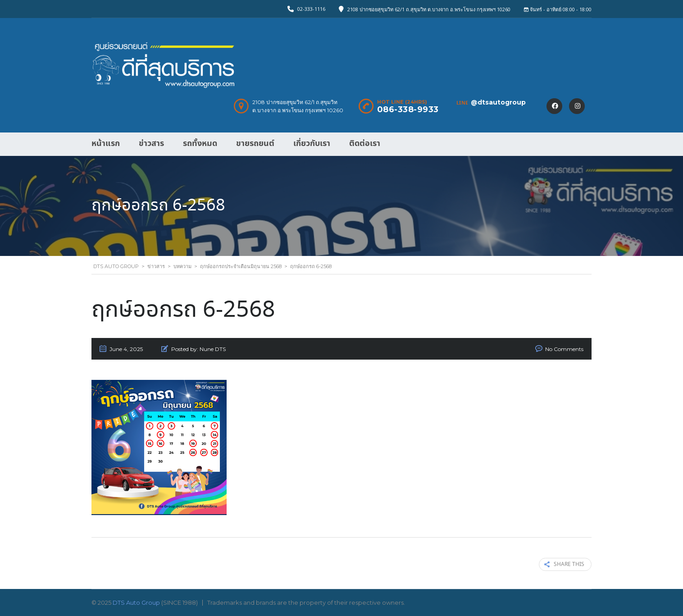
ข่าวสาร (151, 144)
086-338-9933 (408, 110)
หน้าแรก (106, 144)
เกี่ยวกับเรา (312, 144)
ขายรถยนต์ (255, 144)
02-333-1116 (311, 9)
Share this (564, 564)
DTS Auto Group (136, 602)
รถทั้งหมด (200, 144)
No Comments (564, 349)
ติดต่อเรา (365, 144)
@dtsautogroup (498, 102)
